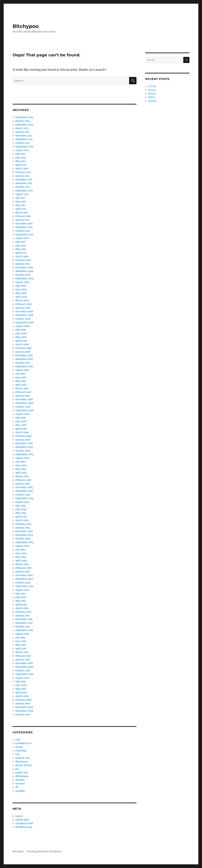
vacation (20, 791)
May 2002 (21, 601)
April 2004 (21, 517)
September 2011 (24, 191)
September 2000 (24, 674)
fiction (19, 747)
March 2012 (22, 169)
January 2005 (23, 484)
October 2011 (22, 187)
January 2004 (23, 528)
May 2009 (21, 293)
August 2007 (22, 370)
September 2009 (25, 279)
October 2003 (23, 539)
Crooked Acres (23, 743)
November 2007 (24, 359)
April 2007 (21, 385)
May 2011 (20, 205)
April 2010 (21, 253)
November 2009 (24, 271)
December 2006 (24, 399)
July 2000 (21, 682)
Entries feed (22, 820)
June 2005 (21, 465)
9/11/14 (152, 86)
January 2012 (23, 176)
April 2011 (21, 209)
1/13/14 (152, 90)
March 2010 (22, 257)
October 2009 (23, 275)
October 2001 (23, 627)
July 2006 (21, 418)
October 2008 (23, 319)
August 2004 (22, 502)
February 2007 (23, 392)
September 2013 (24, 125)
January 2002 (23, 616)
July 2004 (21, 506)
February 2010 (23, 260)
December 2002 (24, 575)
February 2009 (24, 304)
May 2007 (21, 381)
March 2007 (22, 388)
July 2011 (20, 198)
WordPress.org (24, 827)
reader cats (21, 773)
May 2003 (21, 557)
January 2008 (23, 352)
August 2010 (22, 238)
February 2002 (23, 612)
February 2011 (23, 216)
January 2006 (23, 440)
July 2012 (20, 154)
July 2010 (20, 242)
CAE (18, 740)
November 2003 (24, 535)
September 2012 (24, 147)
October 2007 (23, 363)
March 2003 (22, 564)
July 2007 (21, 374)
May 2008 (21, 337)
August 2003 (22, 546)
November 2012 (24, 139)
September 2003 (24, 542)
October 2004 (23, 495)
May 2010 (21, 249)
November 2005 (24, 447)
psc (17, 769)
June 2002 (21, 597)
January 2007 (23, 396)
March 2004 (22, 520)
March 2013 (22, 128)
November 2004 (24, 491)
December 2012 (24, 136)
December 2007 (24, 355)
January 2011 (22, 220)
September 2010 (24, 235)
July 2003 (20, 550)
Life (17, 754)
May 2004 (21, 513)
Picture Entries (24, 765)
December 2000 (24, 663)
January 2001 (23, 660)
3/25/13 (152, 101)
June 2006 (21, 421)
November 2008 (24, 315)
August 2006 (22, 414)
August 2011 (22, 194)
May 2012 (21, 161)
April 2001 (21, 649)
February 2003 (23, 568)
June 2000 (21, 685)
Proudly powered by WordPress (44, 852)
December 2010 (24, 224)
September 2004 (24, 498)
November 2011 (24, 183)
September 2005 (24, 454)
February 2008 (23, 348)
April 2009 (21, 297)
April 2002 (21, 605)
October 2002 (23, 583)
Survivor (20, 784)
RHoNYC (20, 780)
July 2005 (21, 462)
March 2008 (22, 344)
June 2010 (21, 246)
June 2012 (21, 158)
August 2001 (22, 634)
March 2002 (22, 608)
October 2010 (23, 231)
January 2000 (23, 704)
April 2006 (21, 429)
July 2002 (21, 594)
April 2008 (21, 341)
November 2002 (24, 579)
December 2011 (24, 180)
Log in (19, 816)
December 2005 (24, 443)
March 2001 (22, 652)
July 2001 (20, 638)
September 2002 (24, 586)
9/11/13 (152, 94)
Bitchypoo (26, 26)
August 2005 (22, 458)
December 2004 (24, 487)
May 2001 (21, 645)
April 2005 (21, 473)
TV (17, 787)
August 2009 (22, 282)
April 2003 (21, 561)
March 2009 (22, 301)
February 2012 (23, 172)
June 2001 (21, 641)
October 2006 (23, 407)
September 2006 (25, 410)
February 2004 (23, 524)
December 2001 (24, 619)
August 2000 (22, 678)
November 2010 (24, 227)
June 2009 (21, 290)
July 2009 (21, 286)
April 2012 (21, 165)
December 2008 (24, 312)
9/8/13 (152, 97)
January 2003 (23, 572)
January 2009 (23, 308)
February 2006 (24, 436)
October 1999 (23, 715)
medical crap (22, 758)
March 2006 (22, 432)
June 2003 (21, 553)
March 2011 (22, 213)
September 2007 (24, 366)
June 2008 (21, 334)
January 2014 (23, 121)
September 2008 (24, 323)
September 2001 (24, 630)
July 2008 (21, 330)
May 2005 (21, 469)
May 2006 (21, 425)
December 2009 (24, 268)
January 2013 (22, 132)
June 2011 (21, 202)
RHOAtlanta (22, 776)
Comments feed (24, 823)
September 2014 (24, 117)
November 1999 (24, 711)
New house (21, 762)
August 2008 (22, 326)
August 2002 (22, 590)
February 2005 (23, 480)
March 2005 (22, 476)
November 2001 (24, 623)
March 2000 (22, 696)
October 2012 (23, 143)
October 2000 (23, 671)
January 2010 (23, 264)
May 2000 (21, 689)
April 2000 (21, 693)
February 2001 (23, 656)
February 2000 (23, 700)
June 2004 (21, 509)
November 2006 (24, 403)
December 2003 (24, 531)
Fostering (21, 751)
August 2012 (22, 150)
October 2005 (23, 451)
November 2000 (24, 667)
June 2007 (21, 377)
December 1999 (24, 707)
